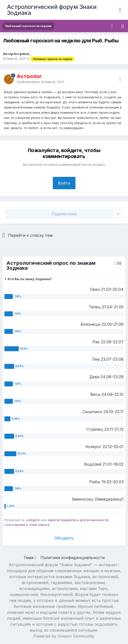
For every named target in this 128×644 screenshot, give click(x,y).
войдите (33, 520)
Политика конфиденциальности (73, 558)
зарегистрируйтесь (63, 520)
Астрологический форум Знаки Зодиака (52, 10)
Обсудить (64, 538)
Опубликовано (40, 82)
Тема (30, 558)
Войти (64, 183)
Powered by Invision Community (64, 636)
